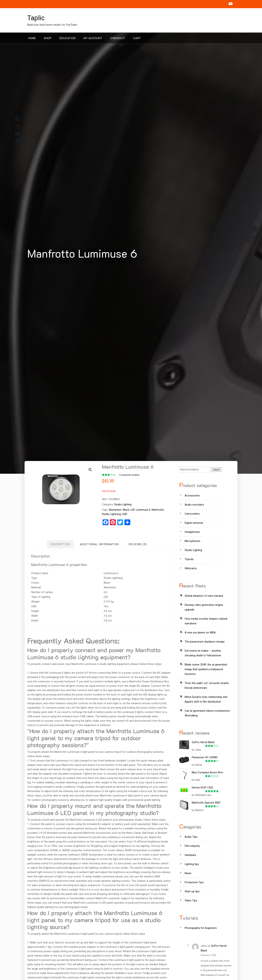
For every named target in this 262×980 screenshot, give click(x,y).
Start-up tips (192, 891)
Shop (48, 38)
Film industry (192, 846)
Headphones (192, 532)
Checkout (118, 38)
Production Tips (194, 882)
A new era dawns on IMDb (200, 633)
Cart (137, 38)
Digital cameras (194, 523)
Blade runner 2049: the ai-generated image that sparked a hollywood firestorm (206, 669)
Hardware (190, 855)
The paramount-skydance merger (205, 642)
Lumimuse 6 (143, 510)
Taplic (36, 18)
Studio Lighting (123, 504)
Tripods (189, 559)
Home (32, 38)
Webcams (191, 568)
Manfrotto (158, 510)
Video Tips (191, 901)
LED (133, 510)
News (188, 873)
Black (126, 510)
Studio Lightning (111, 514)
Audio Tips (191, 837)
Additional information (99, 544)
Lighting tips (192, 864)
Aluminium (115, 510)
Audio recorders (194, 505)
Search (217, 470)
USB (125, 514)
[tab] (60, 544)
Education (68, 38)
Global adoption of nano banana (204, 596)
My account (93, 38)
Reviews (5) (138, 544)
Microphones (192, 541)
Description (60, 544)
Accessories (192, 496)
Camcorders (192, 514)
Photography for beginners (201, 928)
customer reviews (129, 475)
